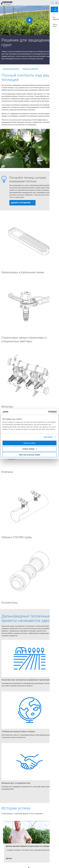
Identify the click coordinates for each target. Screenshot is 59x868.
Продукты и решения (30, 69)
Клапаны (7, 472)
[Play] (30, 20)
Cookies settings (30, 449)
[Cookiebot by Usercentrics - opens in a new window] (48, 412)
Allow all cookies (30, 443)
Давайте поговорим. (21, 203)
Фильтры (7, 407)
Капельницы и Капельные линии (23, 272)
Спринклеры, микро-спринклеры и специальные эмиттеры (24, 339)
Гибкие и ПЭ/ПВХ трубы (17, 537)
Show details (48, 437)
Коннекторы (9, 603)
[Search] (52, 3)
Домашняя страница (11, 69)
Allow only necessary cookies (30, 455)
